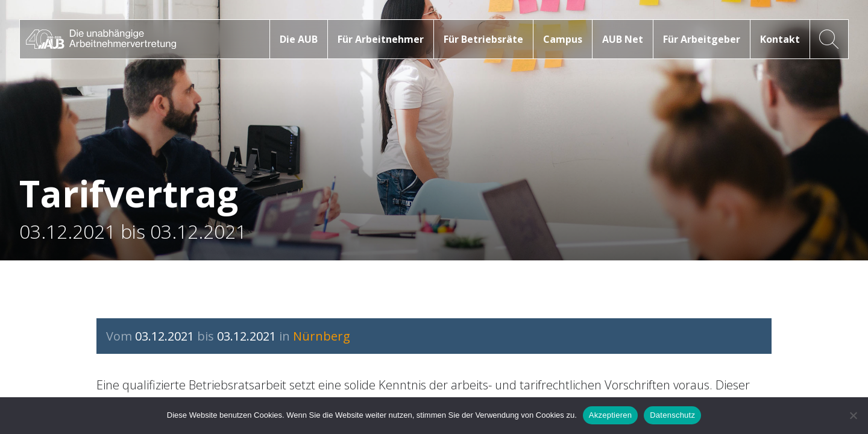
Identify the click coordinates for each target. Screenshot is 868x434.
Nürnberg (322, 336)
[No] (853, 415)
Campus (563, 39)
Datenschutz (672, 415)
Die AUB (299, 39)
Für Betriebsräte (483, 39)
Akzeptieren (610, 415)
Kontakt (780, 39)
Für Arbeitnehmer (381, 39)
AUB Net (623, 39)
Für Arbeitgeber (702, 39)
